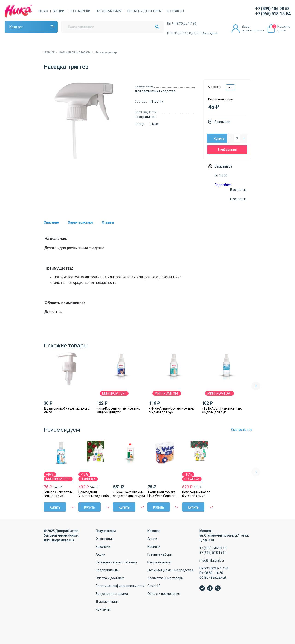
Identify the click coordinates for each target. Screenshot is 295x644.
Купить (219, 139)
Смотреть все (242, 430)
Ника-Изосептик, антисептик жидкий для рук (118, 410)
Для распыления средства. (155, 91)
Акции (59, 11)
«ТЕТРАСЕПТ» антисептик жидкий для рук (222, 410)
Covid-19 (154, 586)
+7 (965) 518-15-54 (273, 14)
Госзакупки (80, 11)
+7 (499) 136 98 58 (272, 9)
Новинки (154, 547)
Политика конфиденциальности (120, 586)
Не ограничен (145, 117)
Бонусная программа (112, 594)
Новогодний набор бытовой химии (196, 494)
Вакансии (103, 547)
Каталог (16, 27)
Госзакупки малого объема (116, 562)
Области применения (164, 594)
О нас (43, 11)
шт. (230, 87)
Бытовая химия (159, 562)
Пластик (157, 102)
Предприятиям (109, 11)
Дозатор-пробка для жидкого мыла (67, 410)
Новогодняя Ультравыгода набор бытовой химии (94, 494)
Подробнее (223, 185)
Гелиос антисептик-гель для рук (59, 494)
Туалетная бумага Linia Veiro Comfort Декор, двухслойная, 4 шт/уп (163, 494)
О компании (105, 539)
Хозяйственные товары (165, 578)
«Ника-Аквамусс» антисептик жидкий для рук (171, 410)
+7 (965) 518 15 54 (213, 553)
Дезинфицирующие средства (170, 570)
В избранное (227, 150)
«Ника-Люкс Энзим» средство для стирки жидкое (129, 494)
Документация (107, 602)
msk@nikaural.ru (212, 560)
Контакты (175, 11)
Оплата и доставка (144, 11)
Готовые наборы (160, 554)
